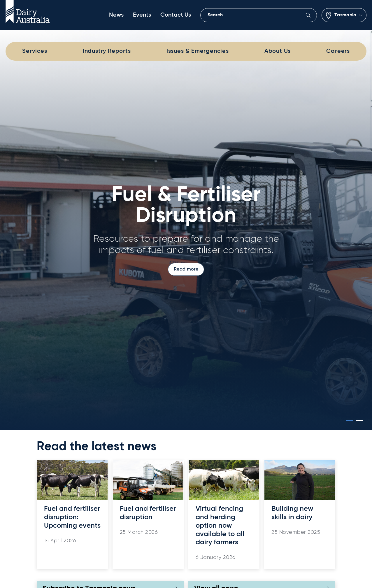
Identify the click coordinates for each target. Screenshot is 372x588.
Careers (338, 51)
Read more (186, 269)
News (116, 15)
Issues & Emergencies (198, 51)
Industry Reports (107, 51)
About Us (278, 51)
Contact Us (176, 15)
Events (142, 15)
